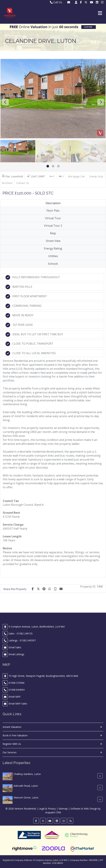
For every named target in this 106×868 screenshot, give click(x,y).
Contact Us (23, 183)
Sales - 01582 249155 (21, 633)
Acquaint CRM (53, 812)
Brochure (7, 183)
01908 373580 (17, 683)
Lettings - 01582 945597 (22, 640)
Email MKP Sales (18, 704)
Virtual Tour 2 (53, 226)
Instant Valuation (12, 727)
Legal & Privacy (47, 809)
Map (53, 233)
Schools (53, 264)
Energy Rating (53, 248)
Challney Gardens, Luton (27, 774)
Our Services (10, 752)
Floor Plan (53, 211)
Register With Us (12, 744)
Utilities (53, 256)
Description (53, 203)
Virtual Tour (53, 218)
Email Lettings (16, 654)
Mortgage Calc (76, 176)
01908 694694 (17, 690)
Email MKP (15, 697)
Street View (53, 241)
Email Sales (15, 647)
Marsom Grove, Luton (26, 797)
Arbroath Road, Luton (26, 786)
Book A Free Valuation (15, 735)
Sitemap (63, 809)
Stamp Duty (96, 176)
